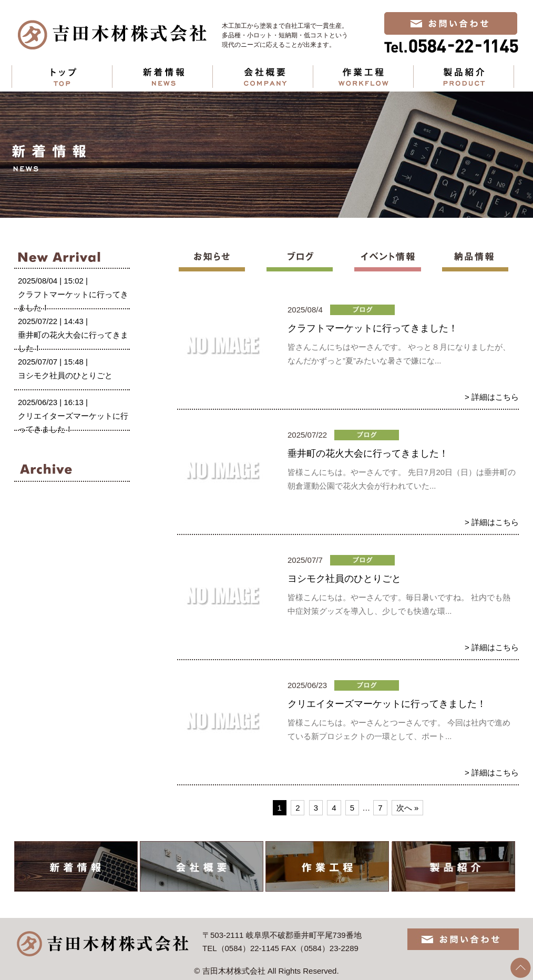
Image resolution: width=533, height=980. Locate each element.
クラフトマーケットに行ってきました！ (373, 328)
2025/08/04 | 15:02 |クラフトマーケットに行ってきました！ (73, 294)
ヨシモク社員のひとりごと (344, 579)
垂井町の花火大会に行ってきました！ (368, 453)
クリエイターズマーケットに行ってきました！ (387, 704)
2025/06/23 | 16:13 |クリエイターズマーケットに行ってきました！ (73, 416)
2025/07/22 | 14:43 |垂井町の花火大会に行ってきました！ (73, 335)
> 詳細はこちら (492, 397)
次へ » (408, 808)
